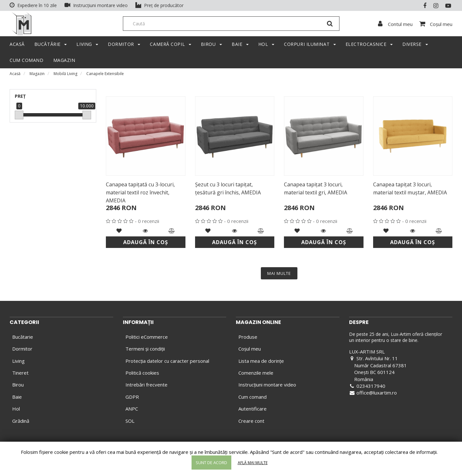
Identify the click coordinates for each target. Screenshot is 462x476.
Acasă (15, 75)
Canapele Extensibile (105, 75)
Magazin (37, 75)
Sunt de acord (211, 463)
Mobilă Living (65, 75)
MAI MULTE (279, 275)
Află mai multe (253, 463)
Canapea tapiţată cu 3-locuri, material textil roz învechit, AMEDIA (140, 194)
